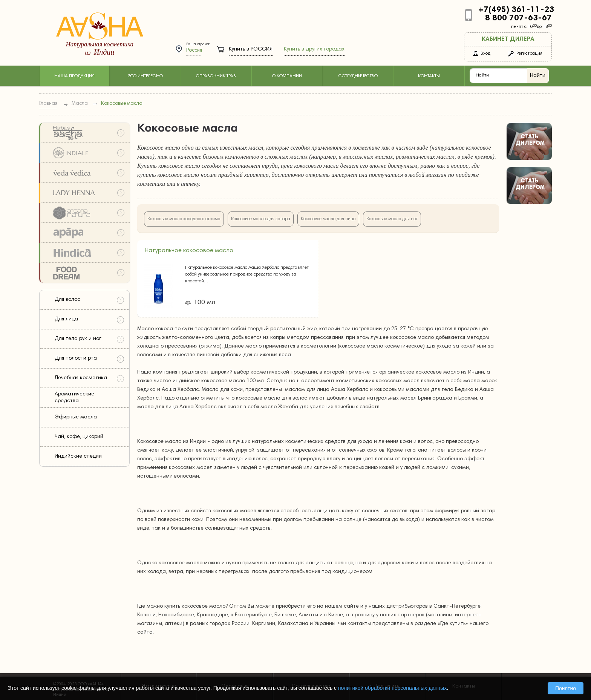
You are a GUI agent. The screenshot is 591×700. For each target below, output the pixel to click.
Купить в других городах (314, 49)
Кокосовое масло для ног (392, 219)
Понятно (566, 688)
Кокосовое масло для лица (328, 219)
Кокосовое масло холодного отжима (184, 219)
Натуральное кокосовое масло (189, 251)
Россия (194, 51)
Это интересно (145, 76)
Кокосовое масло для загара (261, 219)
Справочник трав (216, 76)
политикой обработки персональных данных (392, 688)
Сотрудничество (358, 76)
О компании (287, 76)
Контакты (429, 76)
